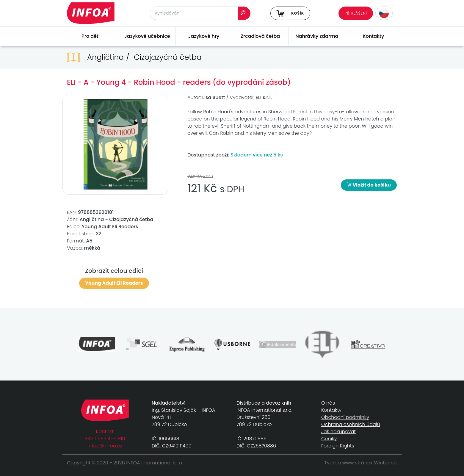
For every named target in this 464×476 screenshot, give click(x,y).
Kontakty (374, 36)
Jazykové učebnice (147, 36)
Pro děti (91, 36)
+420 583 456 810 (105, 439)
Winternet (386, 463)
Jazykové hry (204, 36)
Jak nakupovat (338, 432)
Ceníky (329, 439)
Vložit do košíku (369, 185)
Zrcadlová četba (260, 36)
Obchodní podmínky (345, 417)
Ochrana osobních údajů (351, 424)
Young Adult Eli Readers (114, 283)
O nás (328, 403)
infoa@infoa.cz (105, 446)
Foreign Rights (338, 446)
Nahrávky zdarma (317, 36)
